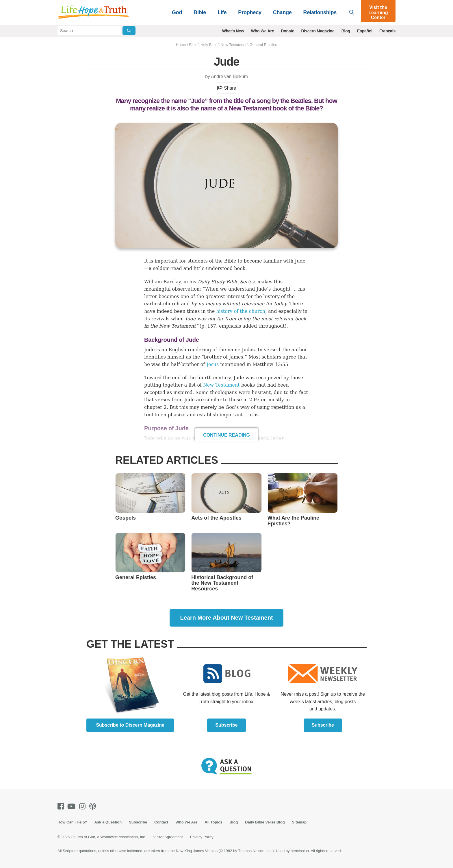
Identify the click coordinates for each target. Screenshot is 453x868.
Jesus (213, 364)
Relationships (320, 12)
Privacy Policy (202, 837)
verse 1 (273, 350)
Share (226, 88)
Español (365, 31)
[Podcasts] (94, 806)
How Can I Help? (72, 822)
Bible (200, 12)
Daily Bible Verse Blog (265, 822)
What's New (233, 31)
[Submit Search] (129, 31)
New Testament (234, 45)
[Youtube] (73, 806)
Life (222, 12)
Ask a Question (108, 822)
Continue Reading (226, 435)
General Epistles (263, 45)
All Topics (213, 822)
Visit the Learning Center (378, 12)
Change (282, 12)
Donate (287, 31)
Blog (346, 31)
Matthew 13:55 (270, 364)
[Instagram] (83, 806)
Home (181, 45)
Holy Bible (209, 45)
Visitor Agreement (168, 837)
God (177, 12)
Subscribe (226, 725)
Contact (161, 822)
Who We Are (263, 31)
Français (387, 31)
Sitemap (299, 822)
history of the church (241, 311)
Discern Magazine (318, 31)
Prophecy (250, 12)
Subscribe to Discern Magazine (130, 725)
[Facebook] (62, 806)
